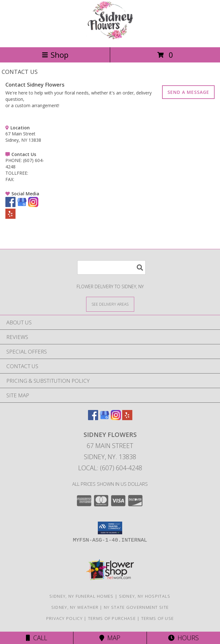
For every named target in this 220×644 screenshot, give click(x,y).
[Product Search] (111, 267)
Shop (55, 55)
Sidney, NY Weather (75, 607)
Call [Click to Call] (37, 638)
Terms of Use (158, 618)
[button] (110, 528)
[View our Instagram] (33, 205)
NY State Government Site (136, 607)
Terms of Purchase (112, 618)
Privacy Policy (64, 618)
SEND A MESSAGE (188, 92)
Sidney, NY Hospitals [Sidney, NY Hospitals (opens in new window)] (145, 596)
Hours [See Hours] (183, 638)
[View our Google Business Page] (22, 205)
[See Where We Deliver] (110, 304)
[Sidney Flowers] (110, 38)
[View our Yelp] (10, 217)
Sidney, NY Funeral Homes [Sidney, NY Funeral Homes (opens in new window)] (81, 596)
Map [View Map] (110, 638)
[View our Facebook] (10, 205)
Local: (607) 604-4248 (110, 468)
